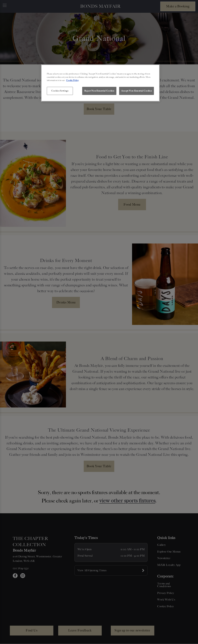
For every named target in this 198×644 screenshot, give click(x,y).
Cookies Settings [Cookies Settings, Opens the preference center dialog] (60, 91)
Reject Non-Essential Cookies (99, 91)
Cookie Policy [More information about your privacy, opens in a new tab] (72, 80)
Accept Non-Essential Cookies (137, 91)
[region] (100, 83)
